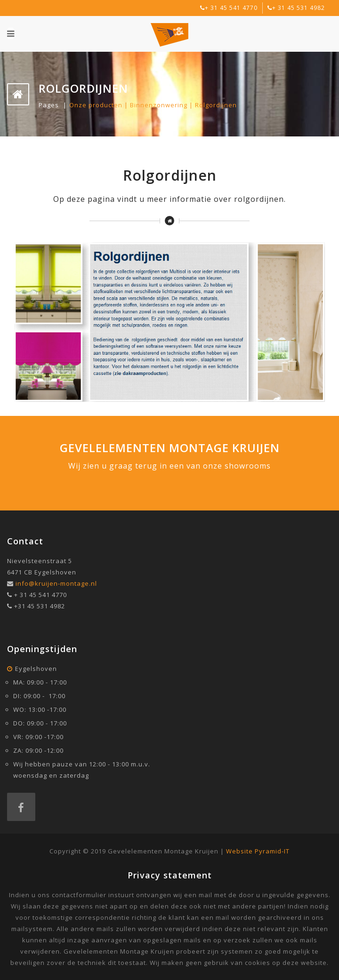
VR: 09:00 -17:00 (38, 737)
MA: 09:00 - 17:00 (40, 682)
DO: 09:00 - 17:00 (40, 723)
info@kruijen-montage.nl (56, 583)
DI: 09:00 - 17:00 (39, 696)
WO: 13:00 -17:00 (40, 709)
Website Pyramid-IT (258, 851)
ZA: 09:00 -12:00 (38, 750)
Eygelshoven (36, 669)
